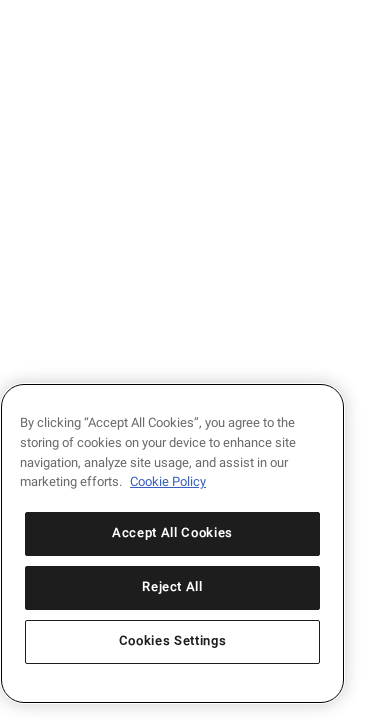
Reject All (172, 587)
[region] (172, 543)
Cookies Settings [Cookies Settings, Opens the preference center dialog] (173, 641)
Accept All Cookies (172, 533)
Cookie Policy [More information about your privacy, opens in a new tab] (168, 481)
